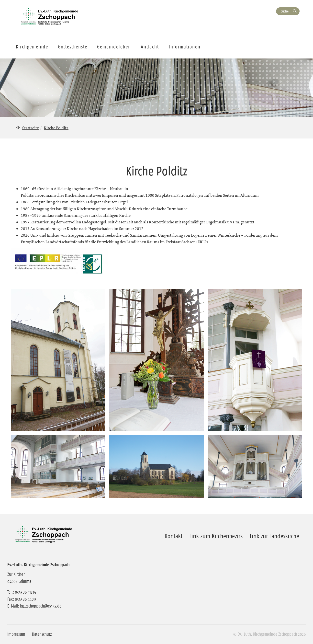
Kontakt (173, 536)
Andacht (150, 47)
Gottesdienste (73, 47)
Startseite (31, 128)
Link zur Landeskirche (274, 536)
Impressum (16, 634)
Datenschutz (42, 634)
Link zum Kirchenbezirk (216, 536)
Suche (285, 11)
